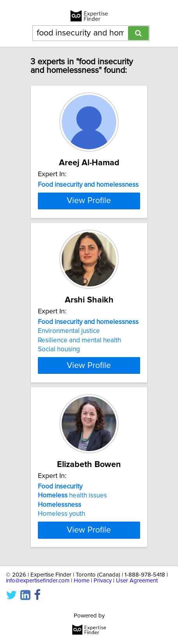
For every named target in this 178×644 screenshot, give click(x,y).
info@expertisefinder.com (38, 608)
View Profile (89, 228)
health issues (72, 523)
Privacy (103, 608)
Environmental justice (69, 358)
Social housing (59, 377)
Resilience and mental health (79, 368)
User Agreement (137, 608)
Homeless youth (61, 541)
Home (82, 608)
